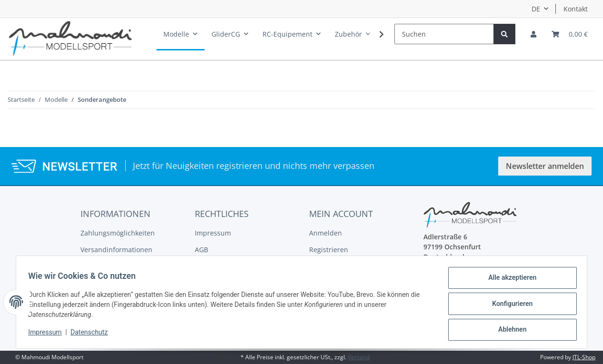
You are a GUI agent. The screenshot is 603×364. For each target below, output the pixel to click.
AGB (201, 250)
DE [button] (536, 9)
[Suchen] (444, 34)
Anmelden (326, 233)
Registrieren (329, 250)
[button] (533, 34)
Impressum (213, 233)
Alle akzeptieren (509, 281)
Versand (359, 357)
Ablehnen (509, 330)
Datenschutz (92, 334)
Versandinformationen (116, 250)
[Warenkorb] (570, 34)
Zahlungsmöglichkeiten (118, 233)
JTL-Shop (584, 357)
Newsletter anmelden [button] (545, 166)
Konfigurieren (509, 305)
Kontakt (576, 9)
